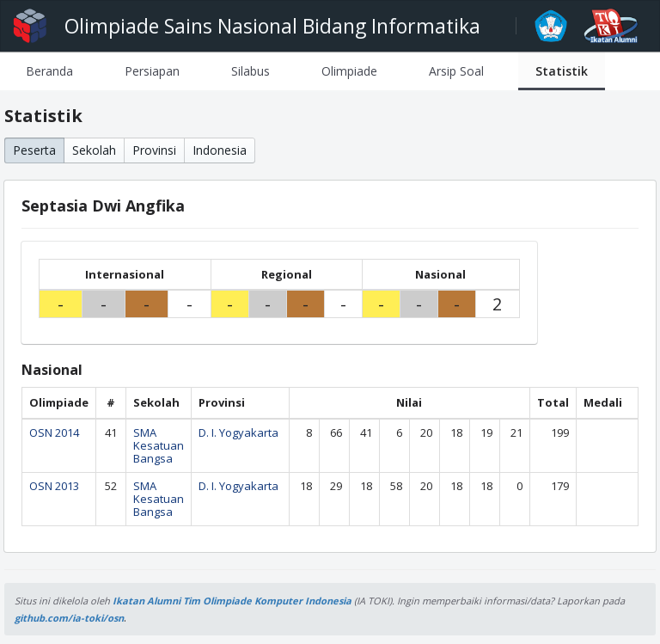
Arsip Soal (456, 71)
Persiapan (152, 71)
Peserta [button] (34, 150)
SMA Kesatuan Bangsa (159, 445)
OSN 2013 (54, 486)
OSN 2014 (54, 432)
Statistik (562, 71)
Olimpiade (349, 71)
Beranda (49, 71)
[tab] (49, 71)
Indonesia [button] (220, 150)
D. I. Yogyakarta (238, 432)
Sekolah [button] (94, 150)
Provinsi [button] (154, 150)
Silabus (251, 71)
